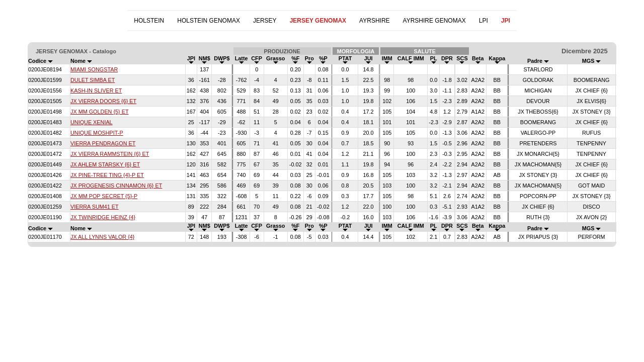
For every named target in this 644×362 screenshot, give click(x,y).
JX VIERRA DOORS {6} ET (103, 101)
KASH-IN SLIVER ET (96, 90)
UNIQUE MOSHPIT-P (97, 133)
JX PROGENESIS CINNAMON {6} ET (116, 186)
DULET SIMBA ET (93, 80)
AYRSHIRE (374, 21)
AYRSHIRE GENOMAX (434, 21)
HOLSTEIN (149, 21)
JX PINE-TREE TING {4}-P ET (107, 175)
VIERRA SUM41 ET (95, 207)
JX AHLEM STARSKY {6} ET (105, 164)
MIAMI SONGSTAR (94, 69)
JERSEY (265, 21)
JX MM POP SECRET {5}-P (104, 196)
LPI (484, 21)
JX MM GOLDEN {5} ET (100, 112)
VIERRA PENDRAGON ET (103, 143)
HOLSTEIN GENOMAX (209, 21)
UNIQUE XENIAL (92, 122)
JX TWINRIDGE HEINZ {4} (103, 217)
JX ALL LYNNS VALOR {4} (102, 237)
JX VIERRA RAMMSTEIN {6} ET (110, 154)
